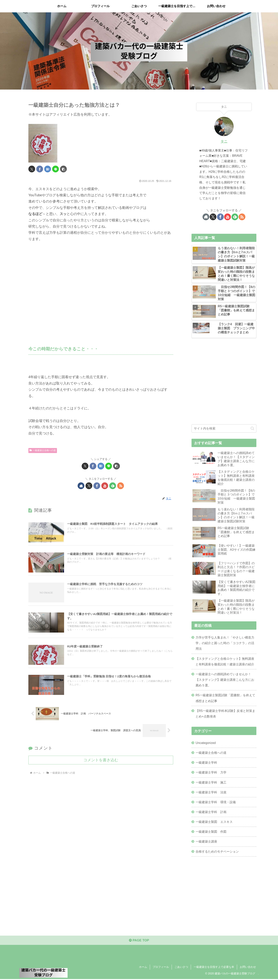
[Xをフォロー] (89, 486)
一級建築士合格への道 (43, 450)
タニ (224, 141)
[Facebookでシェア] (40, 169)
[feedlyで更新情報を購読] (113, 486)
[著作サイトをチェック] (81, 486)
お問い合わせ (248, 968)
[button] (63, 169)
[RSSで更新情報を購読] (121, 486)
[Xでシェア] (32, 169)
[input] (224, 428)
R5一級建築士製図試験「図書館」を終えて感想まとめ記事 (225, 698)
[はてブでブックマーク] (48, 169)
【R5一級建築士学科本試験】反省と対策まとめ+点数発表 (225, 714)
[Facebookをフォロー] (97, 486)
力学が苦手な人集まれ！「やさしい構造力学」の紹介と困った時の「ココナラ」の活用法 (225, 643)
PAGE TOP (139, 941)
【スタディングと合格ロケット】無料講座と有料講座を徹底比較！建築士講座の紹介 (225, 661)
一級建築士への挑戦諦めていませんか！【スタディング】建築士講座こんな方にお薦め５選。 (225, 680)
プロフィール (161, 968)
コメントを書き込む (101, 764)
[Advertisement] (101, 288)
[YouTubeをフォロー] (105, 486)
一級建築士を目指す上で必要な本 (214, 968)
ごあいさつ (181, 968)
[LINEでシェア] (56, 169)
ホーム (143, 968)
